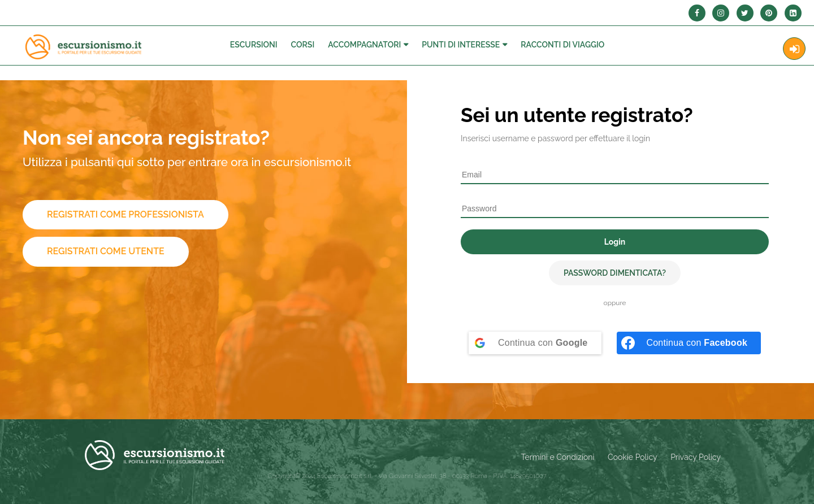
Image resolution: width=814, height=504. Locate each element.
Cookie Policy (632, 457)
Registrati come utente (106, 251)
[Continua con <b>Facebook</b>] (689, 343)
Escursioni (254, 45)
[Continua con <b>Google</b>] (535, 343)
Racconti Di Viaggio (562, 45)
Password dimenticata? (615, 273)
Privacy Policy (696, 457)
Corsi (303, 45)
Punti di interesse (461, 45)
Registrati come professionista (125, 214)
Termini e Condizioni (558, 457)
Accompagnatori (364, 45)
